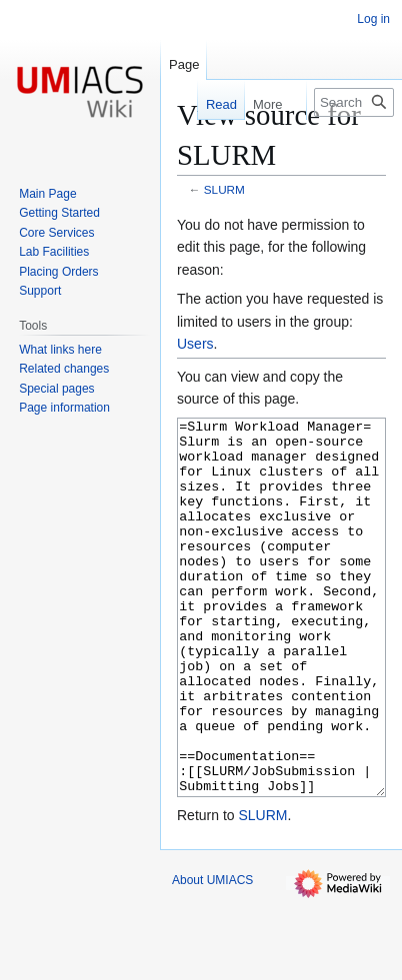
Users (195, 344)
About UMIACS (212, 955)
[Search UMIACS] (354, 102)
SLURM (224, 189)
